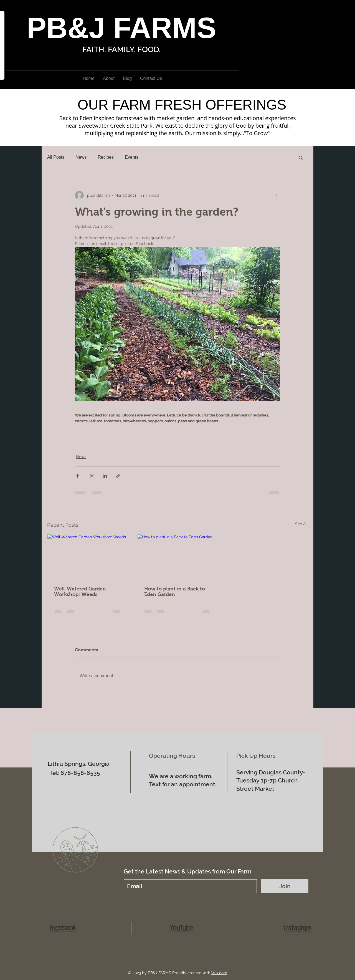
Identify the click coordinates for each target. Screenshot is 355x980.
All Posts (56, 157)
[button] (301, 157)
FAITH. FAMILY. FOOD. (121, 50)
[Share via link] (118, 476)
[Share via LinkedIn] (105, 476)
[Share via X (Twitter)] (91, 476)
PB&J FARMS (121, 28)
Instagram (298, 928)
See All (301, 524)
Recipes (106, 157)
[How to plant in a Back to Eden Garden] (178, 557)
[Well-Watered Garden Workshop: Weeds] (88, 557)
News (81, 157)
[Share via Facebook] (78, 476)
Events (132, 157)
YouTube (182, 928)
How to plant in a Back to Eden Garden (175, 592)
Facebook (63, 928)
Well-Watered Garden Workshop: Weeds (80, 592)
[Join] (285, 886)
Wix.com (219, 973)
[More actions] (277, 195)
